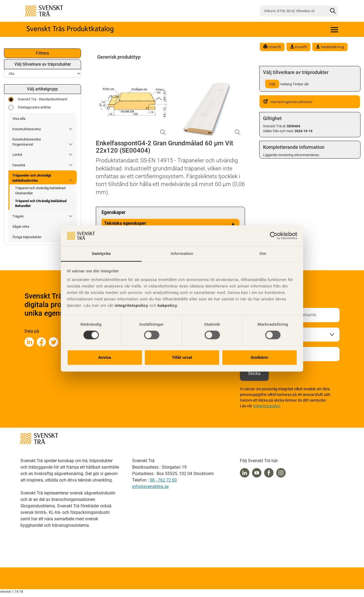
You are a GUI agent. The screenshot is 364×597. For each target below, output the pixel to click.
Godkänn (259, 357)
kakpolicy (167, 305)
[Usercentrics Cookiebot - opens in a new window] (274, 236)
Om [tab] (263, 253)
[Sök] (333, 11)
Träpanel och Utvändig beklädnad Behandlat (41, 203)
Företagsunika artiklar (30, 108)
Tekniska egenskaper (171, 224)
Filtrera (42, 53)
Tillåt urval (182, 357)
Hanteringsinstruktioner (288, 102)
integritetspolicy (131, 305)
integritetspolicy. (267, 406)
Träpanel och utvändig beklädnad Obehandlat (40, 191)
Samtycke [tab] (101, 253)
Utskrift (272, 47)
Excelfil (298, 47)
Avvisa (105, 357)
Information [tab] (182, 253)
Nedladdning (330, 47)
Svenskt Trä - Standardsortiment (38, 99)
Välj (272, 84)
